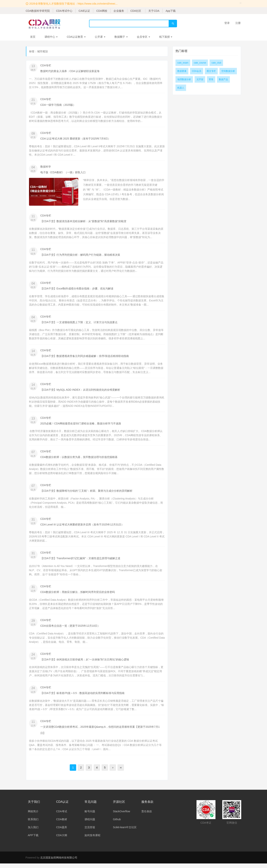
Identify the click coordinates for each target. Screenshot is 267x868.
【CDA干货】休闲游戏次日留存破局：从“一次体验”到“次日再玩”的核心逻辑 (85, 663)
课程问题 (90, 824)
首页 (33, 37)
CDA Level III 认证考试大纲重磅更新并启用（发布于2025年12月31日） (82, 527)
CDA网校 (102, 11)
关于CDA (154, 11)
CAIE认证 (84, 11)
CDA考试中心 (64, 11)
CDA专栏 (46, 65)
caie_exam (183, 63)
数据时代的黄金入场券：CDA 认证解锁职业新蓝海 (70, 71)
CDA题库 (62, 832)
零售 (211, 79)
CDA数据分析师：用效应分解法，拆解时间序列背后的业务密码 (78, 595)
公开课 (100, 37)
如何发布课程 (92, 840)
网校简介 (33, 816)
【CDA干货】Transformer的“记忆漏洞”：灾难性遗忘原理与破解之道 (80, 561)
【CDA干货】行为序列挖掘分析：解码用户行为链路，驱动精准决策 (80, 256)
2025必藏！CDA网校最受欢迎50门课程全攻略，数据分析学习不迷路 (81, 426)
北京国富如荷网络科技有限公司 (59, 862)
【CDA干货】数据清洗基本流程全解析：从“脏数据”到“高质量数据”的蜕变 (83, 222)
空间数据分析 (228, 71)
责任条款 (147, 816)
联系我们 (33, 824)
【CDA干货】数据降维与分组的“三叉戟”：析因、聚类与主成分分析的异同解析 (87, 493)
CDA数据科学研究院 (38, 11)
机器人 (181, 88)
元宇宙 (200, 79)
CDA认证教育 (76, 37)
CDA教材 (62, 824)
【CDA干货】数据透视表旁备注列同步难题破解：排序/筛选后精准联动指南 (85, 358)
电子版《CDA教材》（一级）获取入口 (63, 173)
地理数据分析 (184, 79)
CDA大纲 (62, 840)
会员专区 (143, 37)
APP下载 (33, 840)
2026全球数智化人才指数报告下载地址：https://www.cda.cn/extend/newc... (73, 4)
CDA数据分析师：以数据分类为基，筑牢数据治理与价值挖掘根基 (79, 459)
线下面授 (166, 37)
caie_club (216, 63)
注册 (238, 23)
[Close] (241, 3)
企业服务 (119, 11)
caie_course (200, 63)
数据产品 (223, 79)
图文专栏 (211, 71)
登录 (227, 23)
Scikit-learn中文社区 (125, 832)
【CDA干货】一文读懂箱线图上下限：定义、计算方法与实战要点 (79, 324)
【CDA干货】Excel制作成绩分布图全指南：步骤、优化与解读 (77, 290)
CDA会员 (197, 71)
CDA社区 (136, 11)
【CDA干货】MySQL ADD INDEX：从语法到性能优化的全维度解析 (80, 392)
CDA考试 (62, 816)
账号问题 (90, 816)
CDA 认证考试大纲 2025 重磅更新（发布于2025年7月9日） (75, 139)
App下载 (171, 11)
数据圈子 (121, 37)
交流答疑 (90, 832)
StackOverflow (121, 816)
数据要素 (182, 71)
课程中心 (51, 37)
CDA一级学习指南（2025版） (58, 105)
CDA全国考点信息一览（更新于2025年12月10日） (70, 629)
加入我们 (33, 832)
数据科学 (46, 167)
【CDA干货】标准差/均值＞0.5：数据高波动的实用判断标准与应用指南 (83, 697)
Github (117, 824)
